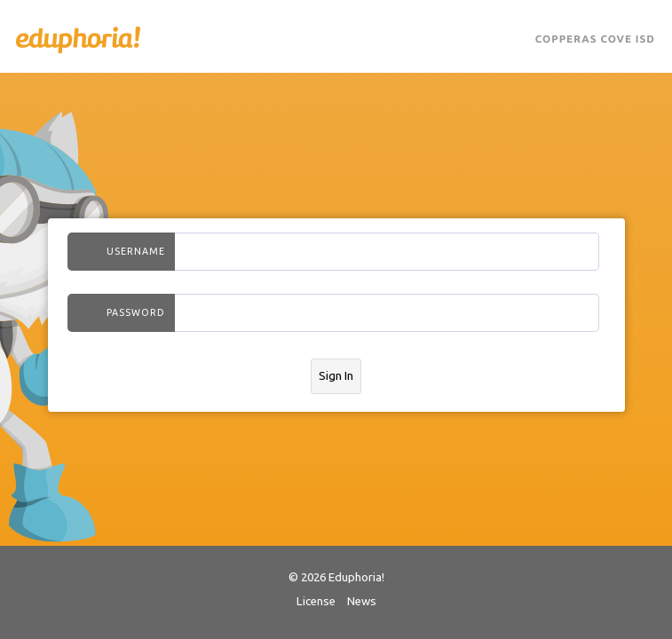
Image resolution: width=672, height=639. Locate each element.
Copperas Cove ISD (595, 39)
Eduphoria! (78, 40)
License (316, 601)
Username (136, 251)
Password (136, 312)
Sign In (336, 376)
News (362, 601)
